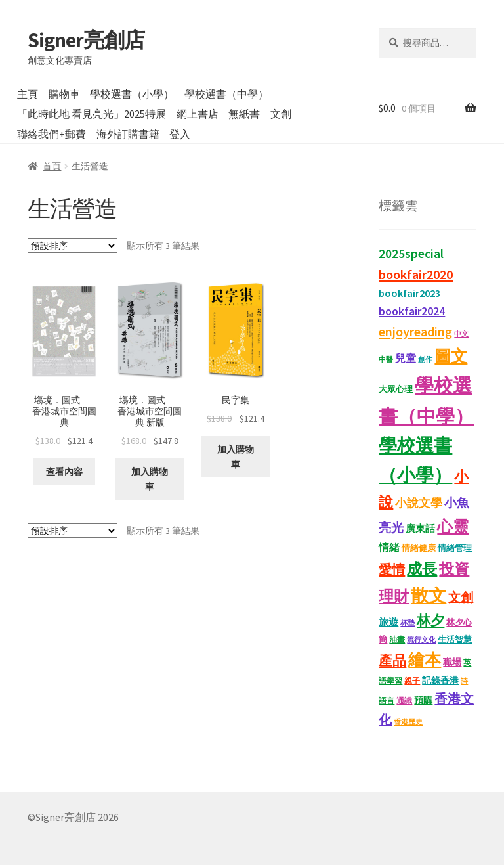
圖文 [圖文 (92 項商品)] (451, 356)
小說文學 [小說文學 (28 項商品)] (419, 503)
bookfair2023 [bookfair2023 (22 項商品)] (409, 293)
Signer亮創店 (86, 40)
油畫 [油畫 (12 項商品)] (397, 639)
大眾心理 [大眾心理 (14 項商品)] (396, 389)
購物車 (64, 94)
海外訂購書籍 (128, 134)
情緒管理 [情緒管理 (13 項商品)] (455, 548)
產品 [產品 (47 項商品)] (392, 661)
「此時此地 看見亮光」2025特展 (92, 114)
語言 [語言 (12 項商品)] (387, 700)
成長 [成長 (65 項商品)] (422, 568)
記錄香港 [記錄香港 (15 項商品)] (440, 681)
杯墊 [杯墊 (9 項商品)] (408, 623)
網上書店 (198, 114)
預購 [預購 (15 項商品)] (423, 700)
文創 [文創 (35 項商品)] (461, 597)
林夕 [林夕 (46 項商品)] (430, 621)
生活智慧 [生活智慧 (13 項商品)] (455, 639)
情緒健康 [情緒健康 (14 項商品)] (419, 548)
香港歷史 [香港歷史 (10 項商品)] (408, 722)
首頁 (52, 166)
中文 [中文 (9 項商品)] (461, 334)
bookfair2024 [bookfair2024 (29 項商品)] (412, 311)
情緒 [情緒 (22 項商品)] (389, 547)
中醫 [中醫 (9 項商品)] (386, 360)
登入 (180, 134)
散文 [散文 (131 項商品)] (429, 595)
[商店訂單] (73, 246)
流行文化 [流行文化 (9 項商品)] (421, 640)
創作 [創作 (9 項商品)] (425, 360)
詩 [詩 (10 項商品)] (464, 681)
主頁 (28, 94)
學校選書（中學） (226, 94)
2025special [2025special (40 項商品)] (411, 254)
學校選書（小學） (132, 94)
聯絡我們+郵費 (52, 134)
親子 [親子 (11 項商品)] (412, 681)
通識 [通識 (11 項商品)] (404, 700)
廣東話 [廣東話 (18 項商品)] (420, 528)
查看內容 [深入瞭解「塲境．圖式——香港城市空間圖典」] (64, 472)
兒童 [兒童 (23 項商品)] (406, 358)
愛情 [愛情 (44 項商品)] (392, 569)
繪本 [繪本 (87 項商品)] (425, 660)
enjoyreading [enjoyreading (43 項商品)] (415, 332)
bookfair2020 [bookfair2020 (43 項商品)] (416, 275)
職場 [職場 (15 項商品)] (452, 662)
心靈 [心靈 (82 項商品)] (453, 526)
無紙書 (244, 114)
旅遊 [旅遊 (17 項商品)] (388, 622)
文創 (281, 114)
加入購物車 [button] (150, 479)
